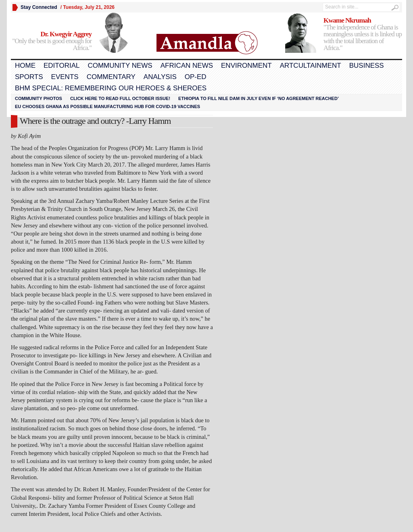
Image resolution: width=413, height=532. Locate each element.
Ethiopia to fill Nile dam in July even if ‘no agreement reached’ (259, 98)
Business (367, 66)
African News (187, 66)
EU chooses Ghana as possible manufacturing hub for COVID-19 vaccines (107, 106)
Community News (120, 66)
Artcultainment (311, 66)
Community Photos (39, 98)
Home (25, 66)
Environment (246, 66)
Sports (29, 77)
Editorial (62, 66)
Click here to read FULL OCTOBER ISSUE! (120, 98)
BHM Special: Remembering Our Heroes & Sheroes (111, 88)
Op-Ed (196, 77)
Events (65, 77)
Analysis (160, 77)
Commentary (111, 77)
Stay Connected (39, 7)
